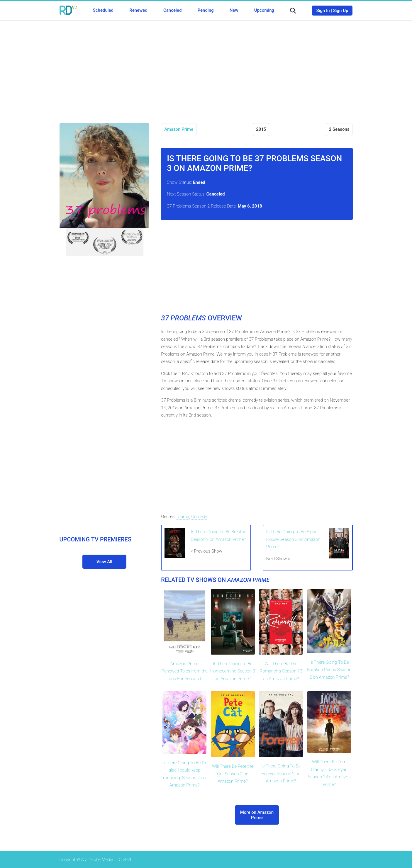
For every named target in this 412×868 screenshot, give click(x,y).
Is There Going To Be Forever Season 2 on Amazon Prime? (281, 773)
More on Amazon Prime (257, 815)
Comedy (199, 517)
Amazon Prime (179, 129)
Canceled (172, 10)
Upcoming (264, 10)
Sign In (323, 11)
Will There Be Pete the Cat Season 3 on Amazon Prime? (233, 774)
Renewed (138, 10)
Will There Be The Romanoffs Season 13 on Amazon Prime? (281, 671)
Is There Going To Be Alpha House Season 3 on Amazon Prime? (293, 539)
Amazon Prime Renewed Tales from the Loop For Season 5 (184, 671)
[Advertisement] (206, 67)
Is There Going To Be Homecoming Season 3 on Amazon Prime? (233, 671)
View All (104, 562)
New (234, 10)
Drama (183, 517)
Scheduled (103, 10)
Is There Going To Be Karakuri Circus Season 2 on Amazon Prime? (329, 670)
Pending (206, 10)
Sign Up (341, 11)
